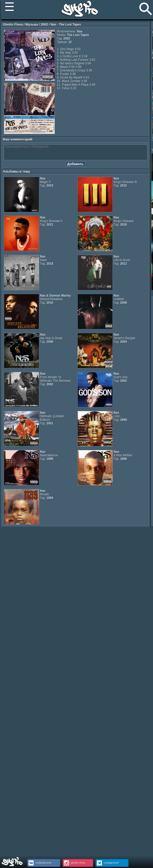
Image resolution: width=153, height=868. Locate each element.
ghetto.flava (74, 863)
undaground (107, 863)
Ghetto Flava (13, 24)
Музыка (32, 24)
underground (39, 863)
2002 (44, 24)
